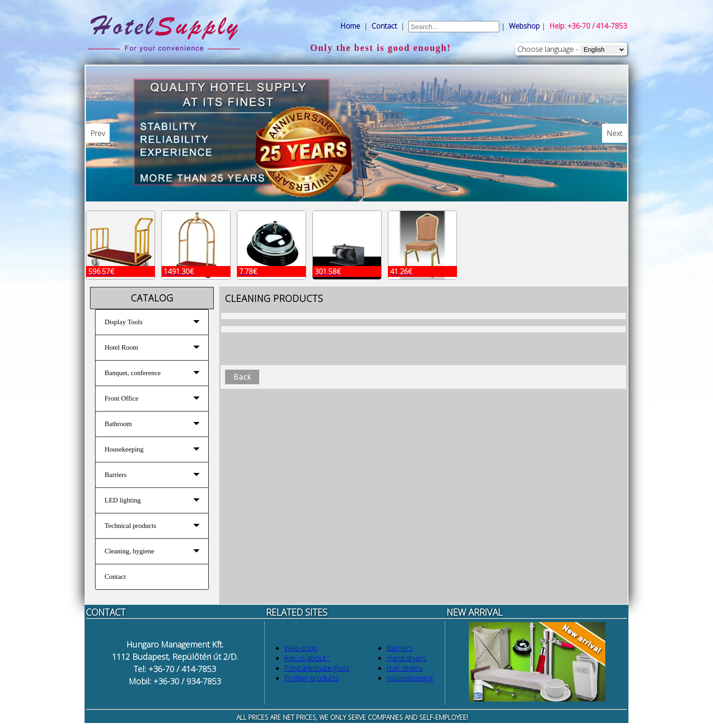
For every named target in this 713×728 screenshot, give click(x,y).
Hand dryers (407, 658)
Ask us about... (307, 658)
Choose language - (548, 49)
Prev (98, 133)
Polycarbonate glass (317, 668)
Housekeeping (410, 678)
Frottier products (312, 678)
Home (350, 26)
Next (615, 133)
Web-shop (301, 648)
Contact (384, 26)
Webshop (524, 26)
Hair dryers (404, 668)
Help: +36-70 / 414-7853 (588, 26)
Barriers (400, 648)
